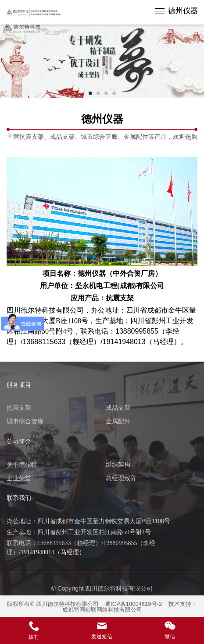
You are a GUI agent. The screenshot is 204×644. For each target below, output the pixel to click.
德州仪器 (183, 11)
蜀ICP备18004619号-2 (133, 604)
